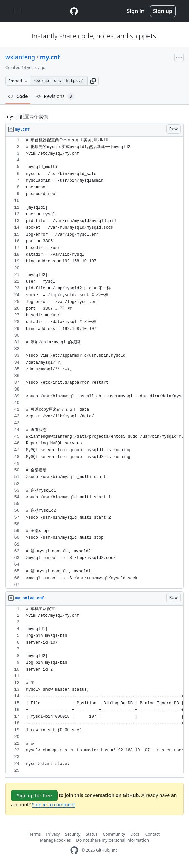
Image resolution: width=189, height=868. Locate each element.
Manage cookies (55, 840)
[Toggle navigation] (18, 11)
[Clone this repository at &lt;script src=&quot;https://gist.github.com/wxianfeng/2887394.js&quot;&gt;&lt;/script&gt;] (59, 81)
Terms (35, 834)
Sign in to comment (54, 804)
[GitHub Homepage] (74, 850)
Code (18, 96)
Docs (135, 834)
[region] (94, 363)
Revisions (55, 96)
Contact (152, 834)
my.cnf (50, 57)
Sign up (163, 11)
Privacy (53, 834)
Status (91, 834)
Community (114, 834)
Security (73, 834)
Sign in (136, 11)
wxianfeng (20, 57)
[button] (93, 81)
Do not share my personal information (113, 840)
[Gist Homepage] (74, 11)
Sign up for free (34, 795)
